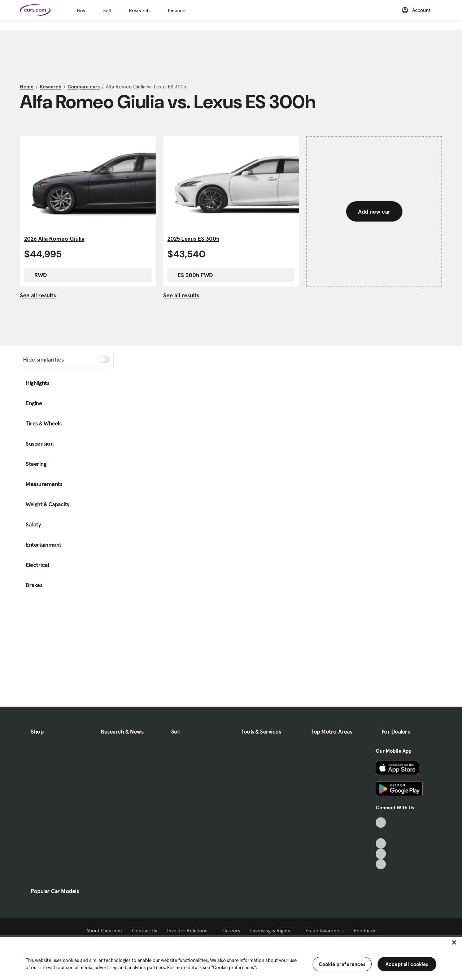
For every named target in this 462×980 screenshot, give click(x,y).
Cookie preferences (342, 964)
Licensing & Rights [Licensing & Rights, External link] (273, 931)
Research (139, 10)
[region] (231, 958)
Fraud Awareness (324, 931)
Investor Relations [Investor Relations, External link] (190, 931)
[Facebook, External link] (381, 833)
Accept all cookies (407, 964)
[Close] (454, 942)
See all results (38, 295)
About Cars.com (104, 931)
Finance (177, 10)
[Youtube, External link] (381, 843)
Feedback (365, 931)
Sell (107, 10)
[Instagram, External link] (381, 854)
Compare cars (84, 87)
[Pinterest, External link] (381, 864)
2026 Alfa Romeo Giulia (54, 239)
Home (27, 87)
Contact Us (145, 931)
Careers (231, 931)
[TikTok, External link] (381, 822)
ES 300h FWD (192, 275)
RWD (37, 275)
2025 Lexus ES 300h (193, 239)
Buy (81, 10)
